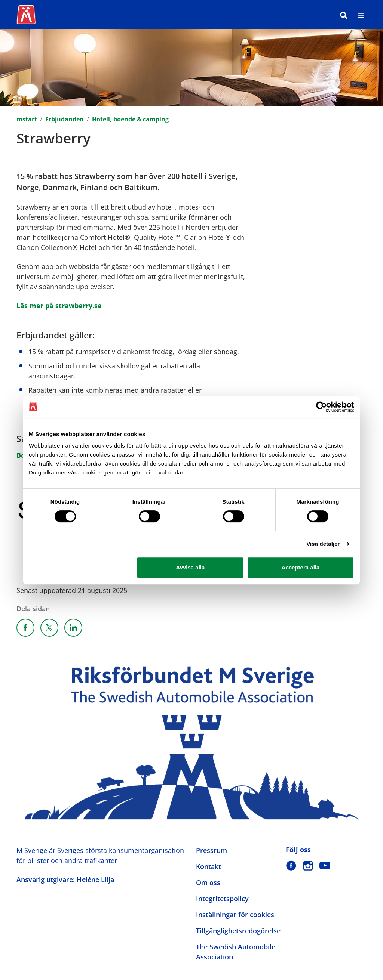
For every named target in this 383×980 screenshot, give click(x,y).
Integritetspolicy (222, 899)
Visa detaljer (323, 544)
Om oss (208, 882)
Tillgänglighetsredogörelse (238, 931)
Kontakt (209, 866)
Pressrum (212, 850)
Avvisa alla (190, 567)
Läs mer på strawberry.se (59, 306)
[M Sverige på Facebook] (291, 865)
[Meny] (361, 15)
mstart (27, 119)
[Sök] (344, 15)
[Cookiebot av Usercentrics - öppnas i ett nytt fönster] (321, 407)
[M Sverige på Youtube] (325, 865)
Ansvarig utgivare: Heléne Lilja (65, 879)
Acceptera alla (301, 567)
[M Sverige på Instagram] (308, 865)
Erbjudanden (65, 119)
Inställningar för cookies (235, 915)
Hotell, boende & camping (130, 119)
